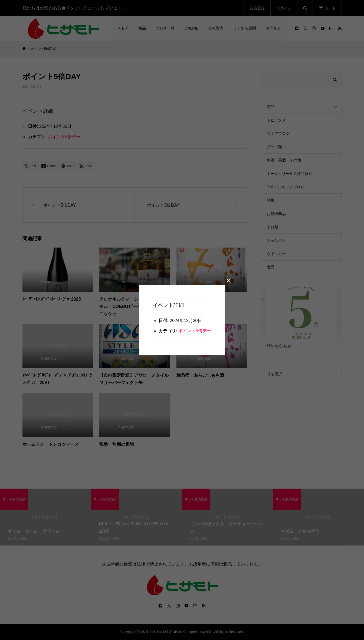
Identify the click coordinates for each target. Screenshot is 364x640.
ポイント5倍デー (195, 331)
